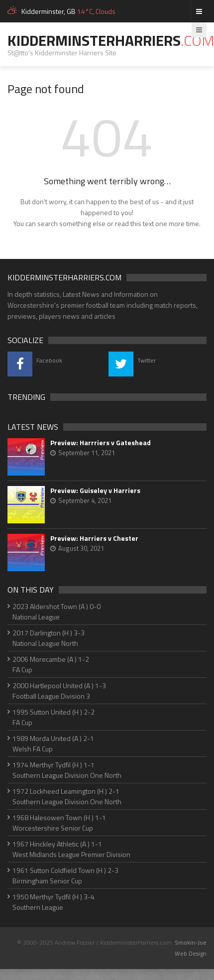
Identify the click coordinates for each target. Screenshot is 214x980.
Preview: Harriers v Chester (94, 538)
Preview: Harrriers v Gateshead (101, 443)
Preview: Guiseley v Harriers (95, 490)
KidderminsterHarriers (111, 40)
